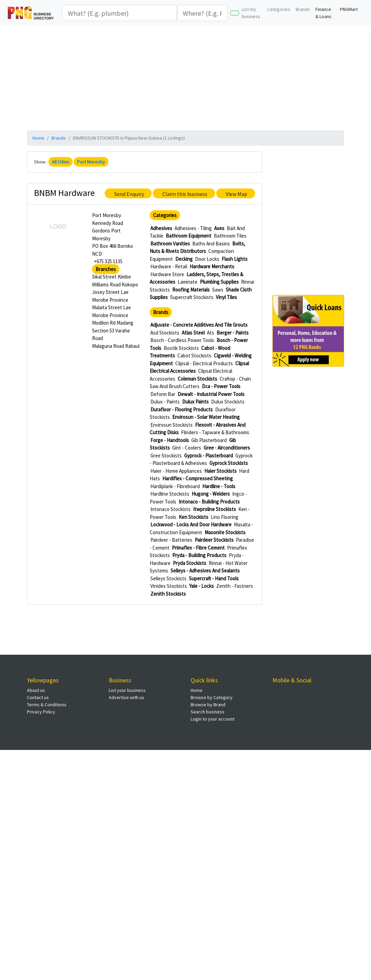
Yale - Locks (202, 586)
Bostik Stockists (181, 348)
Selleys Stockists (168, 578)
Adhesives (161, 228)
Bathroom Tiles (230, 236)
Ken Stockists (194, 517)
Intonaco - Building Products (209, 502)
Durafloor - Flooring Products (182, 409)
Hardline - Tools (219, 486)
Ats (211, 333)
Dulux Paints (195, 402)
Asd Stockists (165, 333)
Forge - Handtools (170, 440)
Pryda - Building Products (199, 555)
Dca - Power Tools (221, 386)
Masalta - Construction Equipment (201, 528)
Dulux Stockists (228, 402)
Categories (279, 9)
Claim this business (185, 194)
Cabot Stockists (194, 356)
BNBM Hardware (64, 193)
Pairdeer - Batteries (171, 540)
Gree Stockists (166, 456)
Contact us (38, 697)
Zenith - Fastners (235, 586)
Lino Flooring (225, 517)
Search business (207, 712)
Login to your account (213, 719)
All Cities (61, 162)
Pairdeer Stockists (214, 540)
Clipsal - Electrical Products (204, 363)
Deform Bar (163, 394)
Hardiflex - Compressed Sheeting (198, 478)
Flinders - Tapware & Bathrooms (215, 432)
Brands (303, 9)
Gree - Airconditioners (227, 448)
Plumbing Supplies (219, 282)
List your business (127, 690)
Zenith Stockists (168, 594)
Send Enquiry (129, 194)
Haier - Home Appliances (176, 471)
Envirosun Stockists (172, 425)
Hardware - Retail (169, 266)
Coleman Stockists (197, 379)
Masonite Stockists (225, 532)
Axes (219, 228)
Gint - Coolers (187, 448)
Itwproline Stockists (214, 509)
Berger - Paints (233, 333)
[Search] (120, 13)
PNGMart (349, 9)
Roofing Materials (191, 290)
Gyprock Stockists (229, 463)
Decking (184, 259)
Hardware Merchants (212, 266)
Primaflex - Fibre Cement (198, 548)
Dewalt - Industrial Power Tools (211, 394)
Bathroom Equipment (189, 236)
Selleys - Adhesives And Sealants (205, 571)
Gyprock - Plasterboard (209, 456)
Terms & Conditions (47, 705)
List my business (251, 13)
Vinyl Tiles (226, 297)
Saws (218, 290)
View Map (236, 194)
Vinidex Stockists (169, 586)
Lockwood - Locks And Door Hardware (191, 524)
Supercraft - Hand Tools (214, 578)
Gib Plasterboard (209, 440)
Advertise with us (127, 697)
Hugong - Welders (211, 494)
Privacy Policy (41, 712)
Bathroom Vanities (170, 244)
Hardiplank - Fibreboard (175, 486)
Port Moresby (91, 162)
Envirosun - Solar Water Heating (206, 417)
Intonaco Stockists (170, 509)
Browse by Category (212, 697)
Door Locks (207, 259)
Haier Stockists (220, 471)
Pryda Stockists (190, 563)
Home (38, 138)
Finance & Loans (323, 13)
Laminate (188, 282)
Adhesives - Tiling (193, 228)
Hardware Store (167, 274)
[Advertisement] (186, 77)
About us (36, 690)
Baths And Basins (211, 244)
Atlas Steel (193, 333)
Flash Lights (235, 259)
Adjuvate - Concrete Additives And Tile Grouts (199, 325)
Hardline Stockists (170, 494)
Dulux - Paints (165, 402)
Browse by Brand (208, 705)
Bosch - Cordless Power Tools (182, 340)
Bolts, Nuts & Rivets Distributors (197, 247)
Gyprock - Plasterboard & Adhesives (201, 459)
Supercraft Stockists (192, 297)
